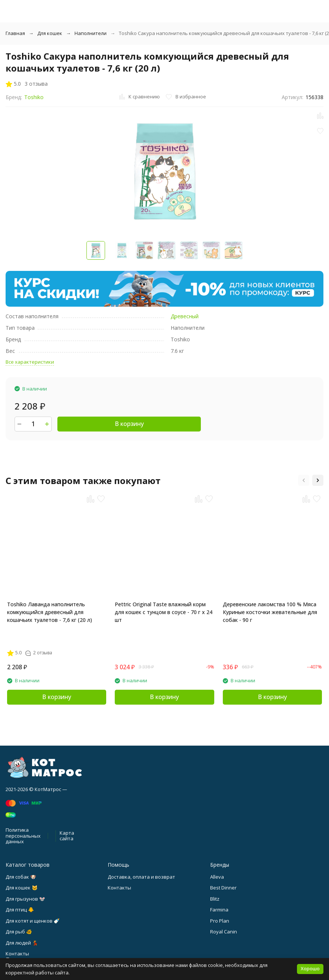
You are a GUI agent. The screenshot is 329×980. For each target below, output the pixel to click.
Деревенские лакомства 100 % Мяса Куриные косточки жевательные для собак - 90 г (270, 612)
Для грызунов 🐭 (25, 899)
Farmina (219, 910)
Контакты (119, 888)
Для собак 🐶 (21, 877)
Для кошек (50, 33)
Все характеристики (30, 362)
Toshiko (34, 97)
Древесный (185, 316)
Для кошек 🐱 (22, 888)
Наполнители (91, 33)
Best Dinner (223, 888)
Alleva (217, 877)
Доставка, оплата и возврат (141, 877)
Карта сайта (67, 836)
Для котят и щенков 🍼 (33, 921)
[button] (304, 480)
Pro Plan (220, 921)
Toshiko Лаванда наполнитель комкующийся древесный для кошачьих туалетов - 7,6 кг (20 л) (50, 612)
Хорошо (310, 968)
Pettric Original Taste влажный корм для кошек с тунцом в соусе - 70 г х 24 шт (164, 612)
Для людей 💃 (22, 943)
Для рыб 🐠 (19, 932)
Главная (15, 33)
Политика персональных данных (23, 836)
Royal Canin (224, 932)
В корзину (129, 424)
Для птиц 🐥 (20, 910)
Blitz (215, 899)
